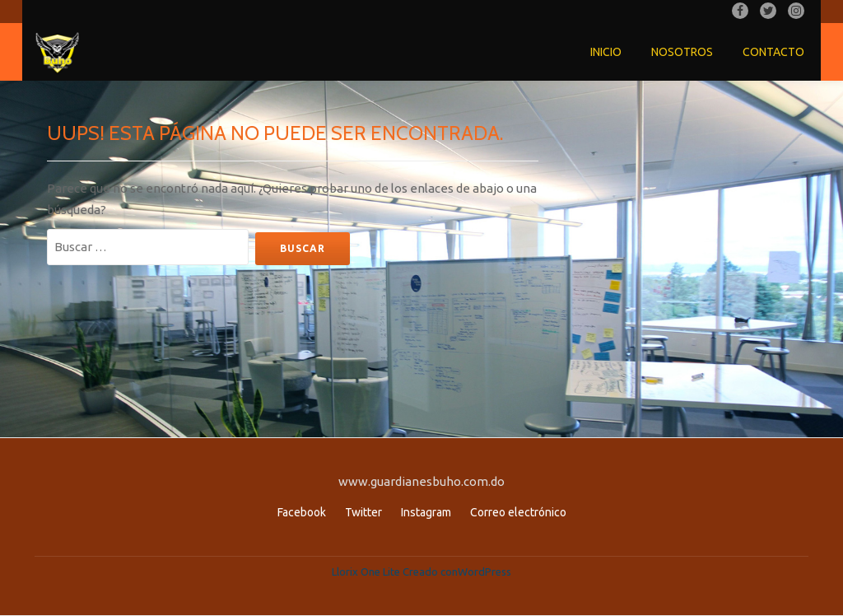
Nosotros (682, 52)
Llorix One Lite (367, 572)
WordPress (484, 572)
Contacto (773, 52)
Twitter (363, 512)
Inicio (606, 52)
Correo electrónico (518, 512)
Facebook (302, 512)
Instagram (426, 512)
